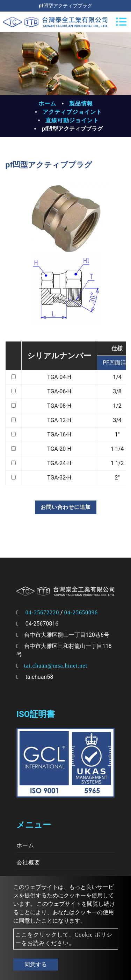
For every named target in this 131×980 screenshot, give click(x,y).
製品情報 (81, 103)
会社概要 (28, 862)
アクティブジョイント (72, 112)
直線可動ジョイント (72, 120)
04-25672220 (42, 612)
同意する (36, 964)
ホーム (47, 103)
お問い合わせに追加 (66, 507)
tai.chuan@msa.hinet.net (56, 666)
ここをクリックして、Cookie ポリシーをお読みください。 (64, 939)
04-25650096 (81, 612)
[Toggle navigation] (121, 22)
